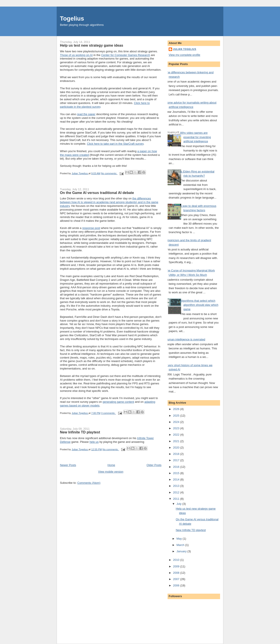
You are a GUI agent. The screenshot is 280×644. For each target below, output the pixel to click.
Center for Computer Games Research (126, 55)
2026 (177, 409)
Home (111, 465)
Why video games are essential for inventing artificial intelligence (195, 137)
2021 (177, 441)
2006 (177, 585)
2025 (177, 416)
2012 (177, 492)
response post (91, 228)
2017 (177, 460)
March (181, 545)
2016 (177, 467)
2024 (177, 422)
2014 (177, 479)
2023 (177, 428)
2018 (177, 454)
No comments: (109, 173)
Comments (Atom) (89, 483)
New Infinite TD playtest (80, 432)
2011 (177, 499)
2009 (177, 566)
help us (94, 442)
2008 (177, 573)
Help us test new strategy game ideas (92, 45)
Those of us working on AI (76, 55)
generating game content (118, 402)
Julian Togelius (185, 49)
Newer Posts (68, 465)
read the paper (86, 114)
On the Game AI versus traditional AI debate (97, 193)
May (180, 539)
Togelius (72, 18)
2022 (177, 435)
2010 (177, 560)
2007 (177, 579)
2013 (177, 486)
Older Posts (154, 465)
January (182, 551)
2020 (177, 448)
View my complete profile (184, 55)
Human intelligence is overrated (185, 339)
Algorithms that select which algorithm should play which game (199, 305)
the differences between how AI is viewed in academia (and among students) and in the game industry (109, 202)
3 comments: (108, 413)
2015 (177, 473)
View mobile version (111, 472)
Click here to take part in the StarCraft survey (115, 144)
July (179, 504)
